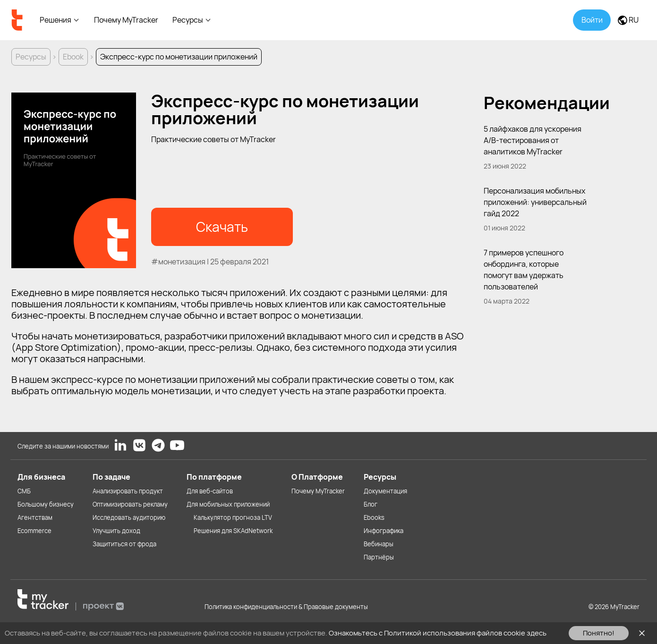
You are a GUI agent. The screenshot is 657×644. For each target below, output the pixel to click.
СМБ (24, 491)
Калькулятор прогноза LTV (233, 517)
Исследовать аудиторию (129, 517)
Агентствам (35, 517)
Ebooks (374, 517)
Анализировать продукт (128, 491)
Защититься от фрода (124, 544)
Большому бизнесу (46, 504)
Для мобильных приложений (228, 504)
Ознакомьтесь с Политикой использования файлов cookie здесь (438, 633)
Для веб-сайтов (210, 491)
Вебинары (379, 544)
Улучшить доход (116, 531)
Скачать (222, 227)
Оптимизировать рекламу (130, 504)
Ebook (73, 57)
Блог (371, 504)
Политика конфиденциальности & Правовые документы (286, 607)
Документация (385, 491)
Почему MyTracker (126, 20)
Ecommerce (34, 531)
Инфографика (384, 531)
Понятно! (599, 633)
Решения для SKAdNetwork (233, 531)
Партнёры (379, 557)
